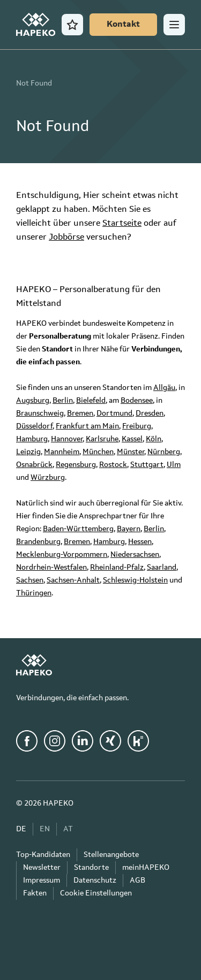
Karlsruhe (102, 439)
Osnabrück (34, 465)
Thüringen (34, 593)
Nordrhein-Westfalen (51, 568)
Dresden (150, 414)
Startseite (122, 224)
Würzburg (48, 478)
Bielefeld (91, 401)
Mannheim (62, 452)
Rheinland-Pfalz (117, 568)
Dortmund (114, 414)
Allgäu (164, 388)
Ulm (174, 465)
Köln (154, 439)
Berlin (63, 401)
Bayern (129, 529)
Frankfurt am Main (87, 426)
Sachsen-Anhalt (73, 580)
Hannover (67, 439)
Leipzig (28, 452)
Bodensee (137, 401)
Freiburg (137, 426)
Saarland (162, 568)
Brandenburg (38, 542)
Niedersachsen (135, 555)
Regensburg (76, 465)
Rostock (113, 465)
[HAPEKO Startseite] (36, 25)
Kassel (132, 439)
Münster (131, 452)
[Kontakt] (123, 25)
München (98, 452)
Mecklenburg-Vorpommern (62, 555)
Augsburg (33, 401)
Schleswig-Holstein (135, 580)
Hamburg (32, 439)
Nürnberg (164, 452)
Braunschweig (40, 414)
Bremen (80, 414)
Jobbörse (66, 238)
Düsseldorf (34, 426)
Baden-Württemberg (78, 529)
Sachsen (30, 580)
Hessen (140, 542)
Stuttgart (147, 465)
